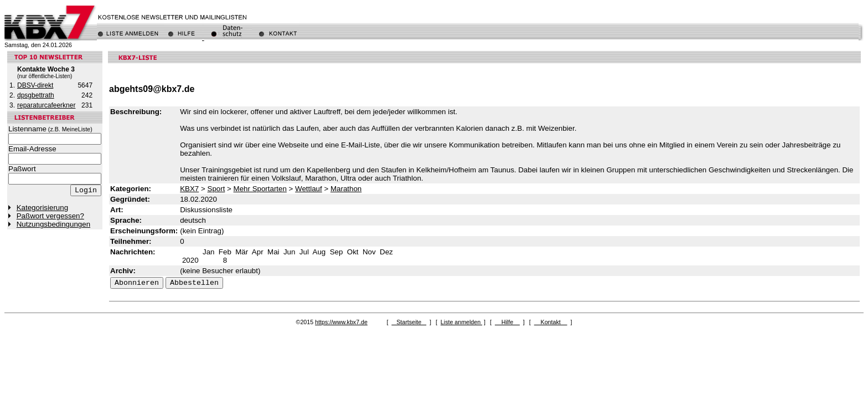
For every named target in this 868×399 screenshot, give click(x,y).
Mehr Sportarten (260, 189)
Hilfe (507, 322)
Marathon (346, 189)
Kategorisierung (42, 208)
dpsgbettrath (36, 95)
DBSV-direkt (35, 85)
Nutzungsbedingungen (53, 224)
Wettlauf (309, 189)
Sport (216, 189)
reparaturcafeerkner (46, 105)
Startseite (409, 322)
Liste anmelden (461, 322)
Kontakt (551, 322)
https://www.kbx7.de (341, 322)
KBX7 (189, 189)
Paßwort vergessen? (50, 216)
